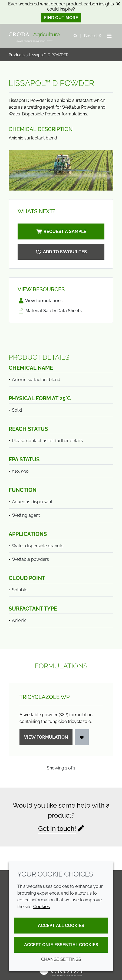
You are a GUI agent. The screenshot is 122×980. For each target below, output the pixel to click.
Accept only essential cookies (61, 945)
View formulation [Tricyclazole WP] (46, 737)
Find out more (61, 18)
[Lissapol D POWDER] (61, 252)
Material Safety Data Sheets (50, 311)
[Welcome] (35, 35)
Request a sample (61, 231)
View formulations (40, 301)
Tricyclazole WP (44, 697)
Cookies (42, 907)
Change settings (61, 959)
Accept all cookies (61, 926)
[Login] (82, 737)
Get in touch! (57, 829)
